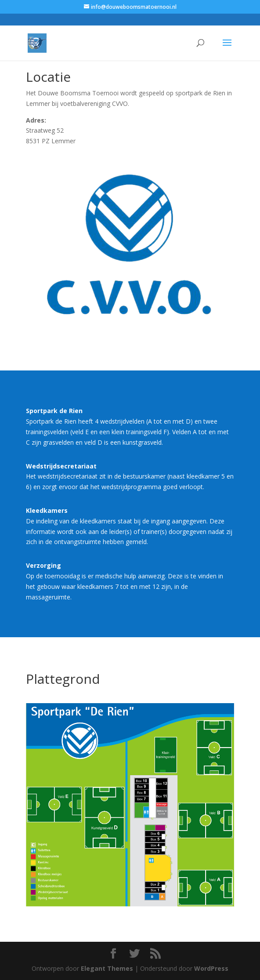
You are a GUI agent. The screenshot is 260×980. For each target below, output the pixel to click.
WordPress (211, 968)
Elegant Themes (107, 968)
